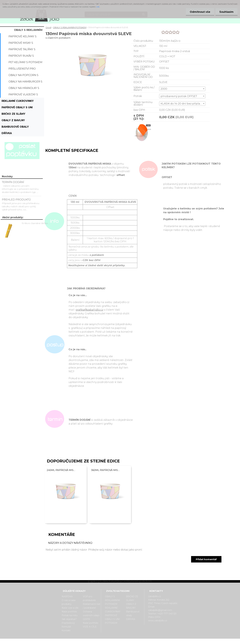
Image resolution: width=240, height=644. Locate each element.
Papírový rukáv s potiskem (21, 57)
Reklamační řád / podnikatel (91, 606)
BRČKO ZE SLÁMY (13, 114)
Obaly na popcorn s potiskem (23, 76)
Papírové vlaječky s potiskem (23, 95)
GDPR (86, 619)
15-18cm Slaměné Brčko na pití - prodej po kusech (36, 223)
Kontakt (66, 630)
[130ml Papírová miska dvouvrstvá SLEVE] (142, 124)
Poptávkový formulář (68, 625)
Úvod (48, 27)
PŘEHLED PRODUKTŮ (16, 200)
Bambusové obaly (15, 127)
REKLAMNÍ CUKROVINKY (18, 101)
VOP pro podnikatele (89, 598)
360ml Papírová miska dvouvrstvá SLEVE (106, 470)
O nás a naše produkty (69, 602)
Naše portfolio (69, 612)
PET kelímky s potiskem (25, 62)
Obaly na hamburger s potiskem (25, 82)
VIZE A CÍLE (90, 627)
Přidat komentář (206, 559)
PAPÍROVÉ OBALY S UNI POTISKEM (17, 108)
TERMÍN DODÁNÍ (13, 182)
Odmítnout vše (200, 12)
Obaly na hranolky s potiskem (24, 89)
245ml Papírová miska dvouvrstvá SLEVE (61, 470)
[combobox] (182, 89)
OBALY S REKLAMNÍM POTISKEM (28, 31)
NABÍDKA (67, 596)
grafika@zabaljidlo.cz (89, 310)
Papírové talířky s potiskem (22, 50)
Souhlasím (226, 12)
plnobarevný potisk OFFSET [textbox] (179, 96)
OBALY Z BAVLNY (13, 120)
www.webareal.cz (133, 641)
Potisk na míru (70, 615)
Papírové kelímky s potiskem (22, 37)
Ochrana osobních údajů (91, 613)
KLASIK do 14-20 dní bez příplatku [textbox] (183, 104)
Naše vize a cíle (70, 608)
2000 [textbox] (164, 89)
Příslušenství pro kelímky (22, 70)
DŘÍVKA (7, 133)
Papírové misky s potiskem (21, 44)
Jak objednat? (69, 619)
